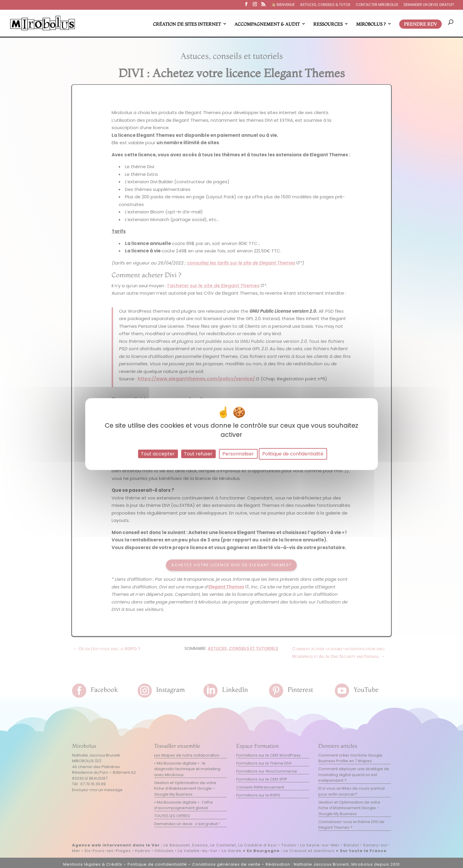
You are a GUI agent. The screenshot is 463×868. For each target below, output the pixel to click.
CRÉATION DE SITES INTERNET (187, 24)
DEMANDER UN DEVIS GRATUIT (429, 5)
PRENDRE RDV (420, 24)
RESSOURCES (328, 24)
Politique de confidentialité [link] (293, 454)
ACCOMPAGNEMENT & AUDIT (267, 24)
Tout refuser (198, 454)
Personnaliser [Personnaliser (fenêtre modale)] (238, 454)
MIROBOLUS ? (371, 24)
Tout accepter (158, 454)
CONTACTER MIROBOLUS (377, 5)
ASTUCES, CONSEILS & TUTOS (325, 5)
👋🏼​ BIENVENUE (283, 5)
